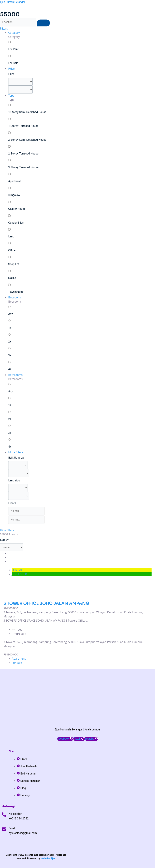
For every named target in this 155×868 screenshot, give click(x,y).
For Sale (17, 663)
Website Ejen (48, 859)
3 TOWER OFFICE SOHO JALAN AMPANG (46, 603)
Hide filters (7, 530)
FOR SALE (18, 570)
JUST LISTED (19, 574)
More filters (16, 452)
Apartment (19, 659)
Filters (4, 29)
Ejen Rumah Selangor (13, 2)
